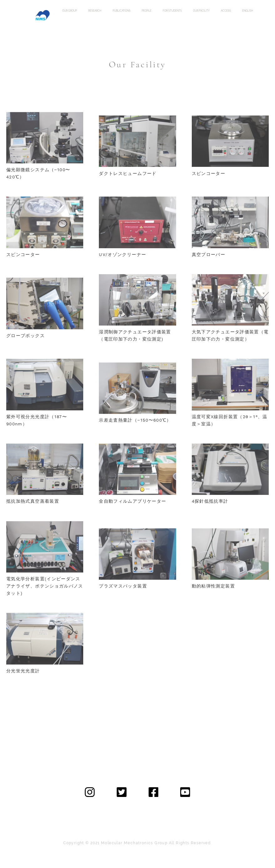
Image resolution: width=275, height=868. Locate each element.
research (95, 11)
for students (172, 11)
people (147, 11)
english (248, 11)
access (226, 11)
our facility (201, 11)
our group (70, 11)
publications (122, 11)
